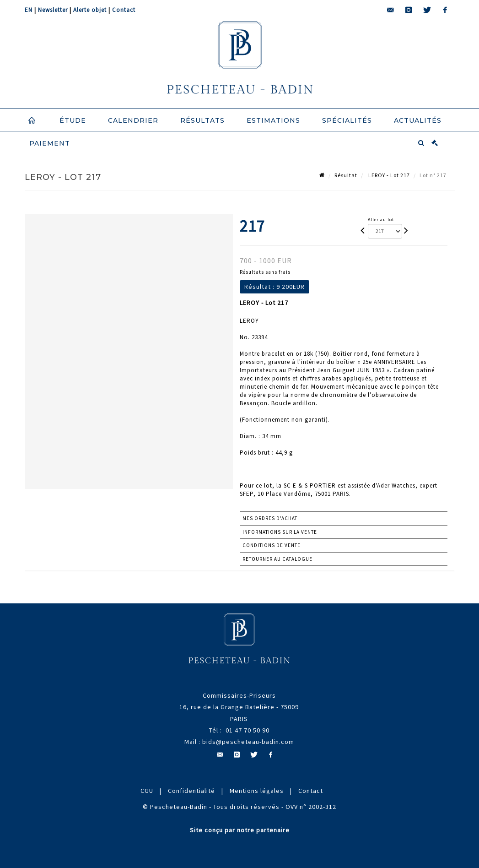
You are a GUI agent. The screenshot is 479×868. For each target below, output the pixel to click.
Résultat (346, 175)
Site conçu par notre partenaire (240, 830)
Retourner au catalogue (277, 559)
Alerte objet (90, 10)
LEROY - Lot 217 (388, 175)
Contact (124, 10)
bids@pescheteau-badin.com (248, 742)
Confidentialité (191, 791)
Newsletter (53, 10)
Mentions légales (257, 791)
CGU (147, 791)
